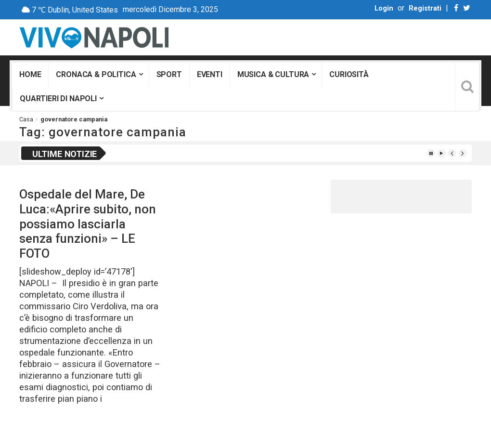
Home (30, 74)
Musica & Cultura (273, 74)
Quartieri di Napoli (58, 99)
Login (384, 8)
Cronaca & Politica (96, 74)
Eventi (210, 74)
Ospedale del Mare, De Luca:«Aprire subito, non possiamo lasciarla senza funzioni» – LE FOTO (88, 224)
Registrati (425, 8)
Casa (26, 119)
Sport (169, 74)
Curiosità (349, 74)
